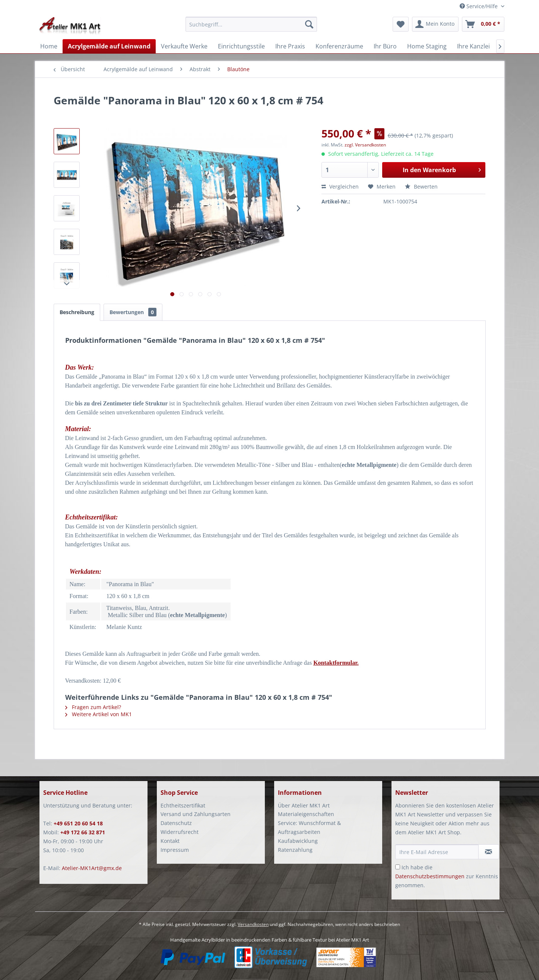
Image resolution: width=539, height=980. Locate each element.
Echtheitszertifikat (183, 805)
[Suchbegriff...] (251, 24)
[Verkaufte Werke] (184, 46)
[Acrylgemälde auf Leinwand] (109, 46)
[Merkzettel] (401, 24)
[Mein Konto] (435, 24)
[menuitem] (251, 28)
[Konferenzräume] (339, 46)
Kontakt (170, 841)
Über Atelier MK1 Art (304, 805)
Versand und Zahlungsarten (196, 814)
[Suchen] (309, 24)
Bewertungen (133, 312)
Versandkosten (253, 924)
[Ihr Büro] (385, 46)
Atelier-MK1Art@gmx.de (92, 868)
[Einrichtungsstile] (241, 46)
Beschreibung (77, 312)
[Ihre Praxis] (290, 46)
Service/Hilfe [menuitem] (479, 6)
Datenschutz (176, 823)
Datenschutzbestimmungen (430, 876)
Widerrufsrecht (180, 832)
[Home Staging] (427, 46)
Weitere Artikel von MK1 (99, 714)
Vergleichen (340, 186)
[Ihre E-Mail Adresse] (437, 852)
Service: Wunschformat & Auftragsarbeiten (309, 827)
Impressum (175, 850)
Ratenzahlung (295, 850)
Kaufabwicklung (298, 841)
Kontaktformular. (336, 663)
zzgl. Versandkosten (365, 145)
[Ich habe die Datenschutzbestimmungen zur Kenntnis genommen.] (398, 867)
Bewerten (421, 186)
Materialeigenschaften (306, 814)
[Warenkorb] (483, 24)
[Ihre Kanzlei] (473, 46)
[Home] (49, 46)
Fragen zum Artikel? (93, 707)
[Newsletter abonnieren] (489, 852)
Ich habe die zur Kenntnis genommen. (447, 876)
